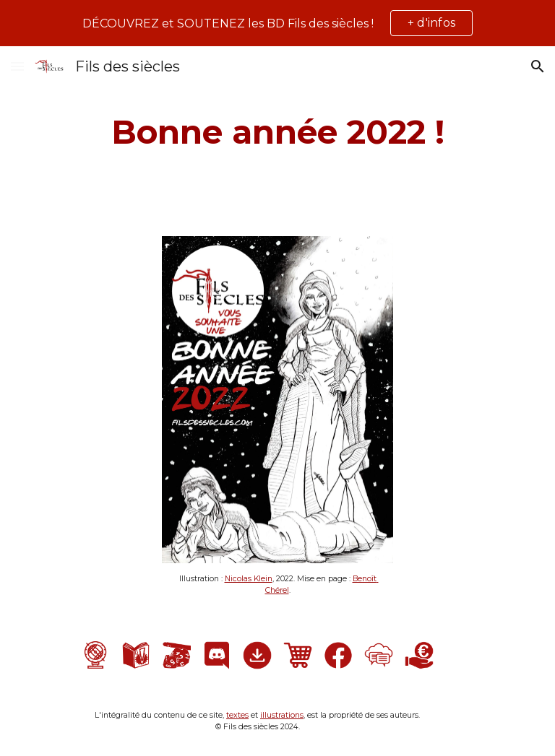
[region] (277, 23)
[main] (277, 132)
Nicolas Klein (249, 579)
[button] (17, 66)
